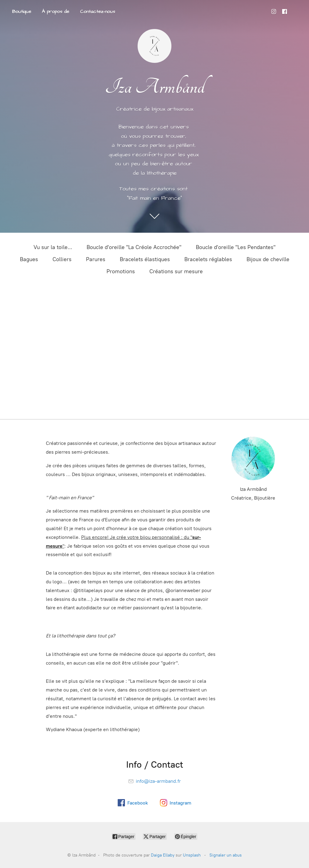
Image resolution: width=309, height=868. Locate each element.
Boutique (22, 11)
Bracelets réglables (208, 259)
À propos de (56, 11)
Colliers (62, 259)
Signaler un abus (226, 855)
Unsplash (192, 855)
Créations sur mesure (176, 271)
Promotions (121, 271)
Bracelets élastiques (145, 259)
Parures (96, 259)
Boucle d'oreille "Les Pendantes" (236, 247)
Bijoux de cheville (268, 259)
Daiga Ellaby (163, 855)
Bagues (29, 259)
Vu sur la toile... (53, 247)
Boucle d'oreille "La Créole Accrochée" (134, 247)
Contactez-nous (97, 11)
